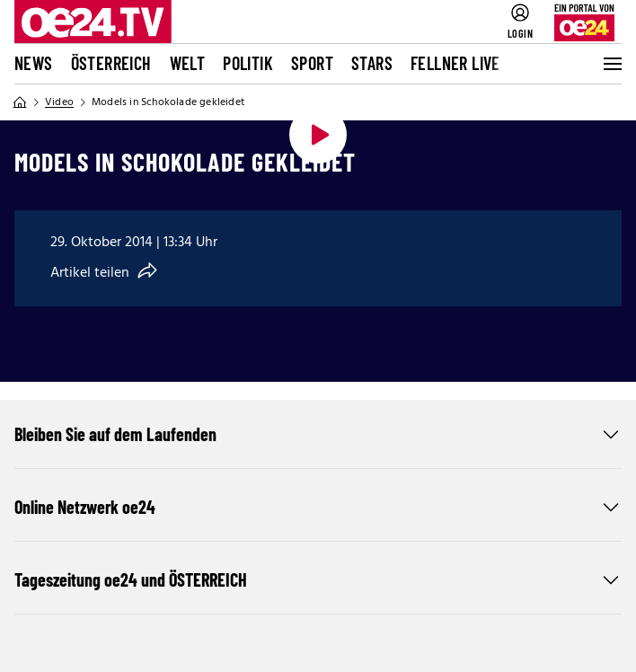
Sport (312, 63)
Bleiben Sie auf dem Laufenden (318, 434)
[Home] (20, 102)
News (34, 63)
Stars (372, 63)
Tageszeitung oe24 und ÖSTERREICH (318, 579)
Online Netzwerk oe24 (318, 507)
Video (59, 102)
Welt (188, 63)
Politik (248, 63)
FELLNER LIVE (455, 63)
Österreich (111, 63)
